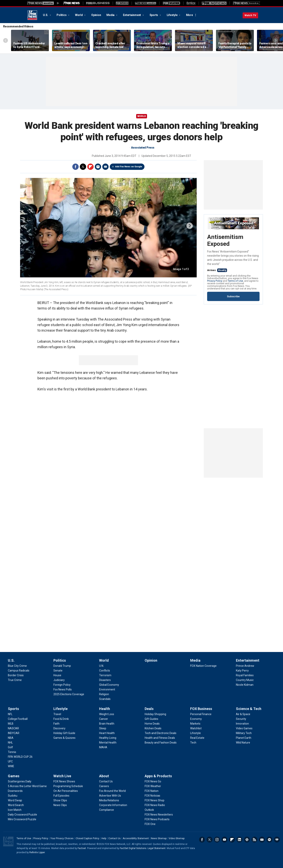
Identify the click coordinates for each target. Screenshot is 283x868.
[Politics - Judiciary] (59, 680)
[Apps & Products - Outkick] (149, 810)
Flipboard (90, 167)
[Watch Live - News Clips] (60, 805)
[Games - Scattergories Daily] (20, 781)
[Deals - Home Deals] (152, 724)
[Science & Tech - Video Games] (244, 728)
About (104, 776)
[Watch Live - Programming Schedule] (68, 786)
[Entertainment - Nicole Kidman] (245, 685)
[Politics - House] (57, 675)
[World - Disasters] (105, 680)
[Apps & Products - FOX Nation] (152, 791)
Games (14, 776)
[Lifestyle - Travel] (57, 714)
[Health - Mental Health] (108, 743)
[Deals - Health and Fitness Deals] (160, 738)
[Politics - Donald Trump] (62, 666)
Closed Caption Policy (88, 838)
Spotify (269, 840)
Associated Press (143, 148)
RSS (254, 840)
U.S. (46, 15)
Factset (82, 848)
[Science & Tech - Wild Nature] (243, 743)
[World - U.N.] (101, 666)
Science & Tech (249, 709)
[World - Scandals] (105, 699)
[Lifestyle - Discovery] (59, 728)
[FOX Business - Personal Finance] (201, 714)
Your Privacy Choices (62, 838)
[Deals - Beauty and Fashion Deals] (161, 743)
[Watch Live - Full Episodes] (61, 796)
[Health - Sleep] (103, 728)
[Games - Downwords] (15, 791)
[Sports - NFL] (10, 714)
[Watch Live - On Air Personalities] (66, 791)
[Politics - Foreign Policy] (62, 685)
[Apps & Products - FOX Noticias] (152, 796)
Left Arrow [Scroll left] (6, 40)
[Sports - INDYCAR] (14, 733)
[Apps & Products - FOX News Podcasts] (157, 819)
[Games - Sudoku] (13, 796)
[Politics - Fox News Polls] (63, 689)
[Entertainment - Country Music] (245, 680)
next (190, 226)
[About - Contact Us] (106, 781)
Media (111, 15)
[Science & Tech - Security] (241, 719)
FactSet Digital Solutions (133, 848)
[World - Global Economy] (109, 685)
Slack (247, 840)
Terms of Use (235, 281)
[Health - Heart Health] (107, 733)
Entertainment (132, 15)
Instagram (217, 840)
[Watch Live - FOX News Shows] (64, 781)
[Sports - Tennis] (12, 752)
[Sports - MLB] (11, 724)
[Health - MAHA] (103, 747)
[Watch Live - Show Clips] (60, 800)
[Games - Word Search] (16, 805)
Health (105, 709)
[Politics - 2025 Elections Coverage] (69, 694)
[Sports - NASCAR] (13, 728)
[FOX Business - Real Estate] (197, 738)
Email (105, 167)
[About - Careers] (104, 786)
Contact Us (115, 838)
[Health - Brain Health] (107, 724)
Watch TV (250, 15)
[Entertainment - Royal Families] (245, 675)
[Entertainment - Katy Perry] (242, 671)
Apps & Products (158, 776)
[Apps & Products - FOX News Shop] (155, 800)
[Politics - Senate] (58, 671)
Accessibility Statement (136, 838)
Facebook (75, 167)
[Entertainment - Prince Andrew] (245, 666)
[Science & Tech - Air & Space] (243, 714)
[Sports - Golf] (10, 747)
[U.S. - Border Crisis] (16, 675)
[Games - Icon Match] (15, 810)
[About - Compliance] (107, 810)
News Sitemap (159, 838)
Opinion (96, 15)
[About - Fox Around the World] (112, 791)
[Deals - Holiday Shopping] (155, 714)
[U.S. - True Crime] (15, 680)
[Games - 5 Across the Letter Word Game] (27, 786)
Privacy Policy (215, 281)
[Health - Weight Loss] (107, 714)
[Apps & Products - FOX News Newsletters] (159, 815)
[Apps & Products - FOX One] (150, 824)
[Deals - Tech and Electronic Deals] (161, 733)
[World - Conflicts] (105, 671)
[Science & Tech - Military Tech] (244, 733)
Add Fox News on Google (129, 167)
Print (98, 167)
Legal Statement (157, 848)
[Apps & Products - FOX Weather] (153, 786)
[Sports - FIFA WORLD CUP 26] (20, 757)
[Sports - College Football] (18, 719)
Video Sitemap (177, 838)
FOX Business (201, 709)
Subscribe (233, 296)
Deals (149, 709)
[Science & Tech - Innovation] (242, 724)
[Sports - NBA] (11, 738)
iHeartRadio (277, 840)
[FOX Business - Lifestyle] (195, 733)
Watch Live (62, 776)
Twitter (83, 167)
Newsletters (262, 840)
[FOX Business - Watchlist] (196, 728)
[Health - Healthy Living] (108, 738)
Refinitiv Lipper (37, 852)
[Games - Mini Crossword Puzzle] (22, 819)
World (79, 15)
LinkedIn (239, 840)
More (189, 15)
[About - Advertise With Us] (110, 796)
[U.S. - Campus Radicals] (19, 671)
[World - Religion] (104, 694)
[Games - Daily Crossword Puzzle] (22, 815)
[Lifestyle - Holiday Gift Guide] (64, 733)
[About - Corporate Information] (113, 805)
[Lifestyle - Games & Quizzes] (64, 738)
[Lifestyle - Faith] (56, 724)
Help (104, 838)
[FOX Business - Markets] (195, 724)
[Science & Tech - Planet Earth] (244, 738)
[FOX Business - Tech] (193, 743)
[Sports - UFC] (10, 761)
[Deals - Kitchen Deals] (153, 728)
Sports (154, 15)
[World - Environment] (107, 689)
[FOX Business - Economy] (196, 719)
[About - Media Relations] (109, 800)
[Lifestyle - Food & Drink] (61, 719)
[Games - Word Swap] (15, 800)
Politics (62, 15)
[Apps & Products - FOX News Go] (153, 781)
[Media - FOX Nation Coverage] (203, 666)
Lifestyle (172, 15)
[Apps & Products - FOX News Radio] (155, 805)
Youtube (224, 840)
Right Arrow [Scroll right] (276, 40)
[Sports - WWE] (11, 766)
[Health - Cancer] (104, 719)
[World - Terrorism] (105, 675)
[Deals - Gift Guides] (151, 719)
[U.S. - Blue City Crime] (17, 666)
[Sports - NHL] (10, 743)
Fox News (32, 15)
